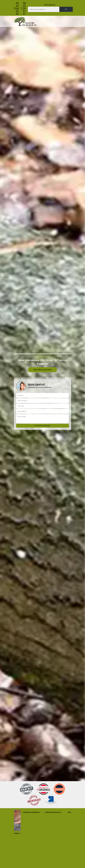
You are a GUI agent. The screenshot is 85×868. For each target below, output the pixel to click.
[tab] (42, 434)
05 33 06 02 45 (17, 8)
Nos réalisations (42, 370)
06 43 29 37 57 (24, 8)
